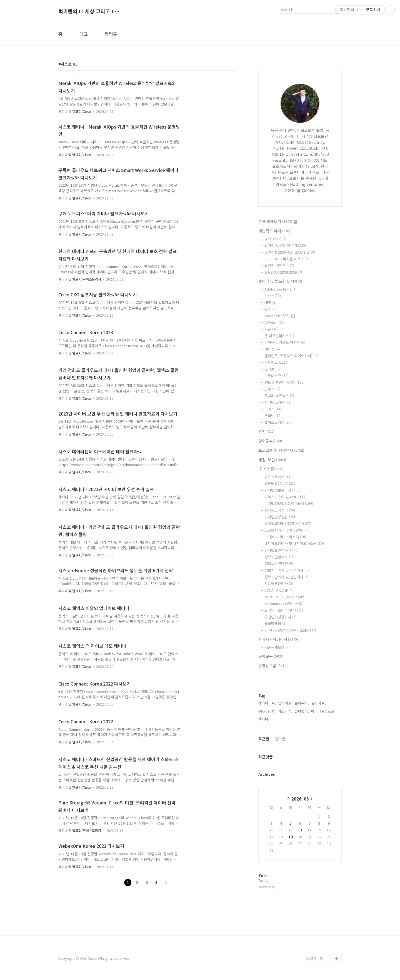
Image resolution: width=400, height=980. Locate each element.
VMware (275, 322)
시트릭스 (276, 362)
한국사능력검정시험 (278, 639)
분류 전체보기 (278, 221)
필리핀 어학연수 (279, 265)
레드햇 (273, 349)
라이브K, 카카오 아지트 (285, 342)
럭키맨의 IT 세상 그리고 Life (89, 11)
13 (300, 830)
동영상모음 (272, 666)
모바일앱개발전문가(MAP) (288, 523)
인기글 (280, 739)
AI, (274, 703)
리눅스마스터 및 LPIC (285, 497)
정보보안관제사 (279, 557)
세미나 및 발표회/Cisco (75, 111)
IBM (271, 309)
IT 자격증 (271, 469)
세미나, (264, 719)
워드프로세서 (278, 477)
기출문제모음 (278, 647)
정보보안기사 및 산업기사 (287, 577)
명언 (267, 431)
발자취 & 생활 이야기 (285, 245)
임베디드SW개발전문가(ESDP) (290, 630)
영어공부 (270, 441)
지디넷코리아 (278, 402)
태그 (84, 34)
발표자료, (319, 703)
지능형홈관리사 (279, 583)
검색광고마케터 (280, 510)
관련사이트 (315, 958)
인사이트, (285, 703)
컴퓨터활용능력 (280, 483)
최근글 (264, 739)
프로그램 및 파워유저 (281, 450)
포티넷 (273, 416)
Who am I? (276, 239)
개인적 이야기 (274, 231)
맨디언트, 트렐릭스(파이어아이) (292, 356)
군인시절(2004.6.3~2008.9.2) (290, 252)
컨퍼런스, (302, 711)
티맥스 (273, 409)
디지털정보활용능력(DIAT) (289, 503)
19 (291, 837)
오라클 (273, 369)
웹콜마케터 (275, 623)
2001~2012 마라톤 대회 (286, 259)
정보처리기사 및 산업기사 (287, 570)
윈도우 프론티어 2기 (284, 382)
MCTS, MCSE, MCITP (284, 597)
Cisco (273, 296)
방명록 (111, 34)
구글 (271, 329)
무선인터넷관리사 (280, 617)
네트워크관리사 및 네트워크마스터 (294, 543)
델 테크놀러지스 (279, 336)
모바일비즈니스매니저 (284, 610)
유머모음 (270, 656)
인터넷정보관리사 (282, 490)
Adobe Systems (282, 289)
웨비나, (264, 703)
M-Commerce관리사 (283, 603)
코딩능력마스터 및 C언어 (287, 530)
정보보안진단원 (279, 563)
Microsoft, (267, 711)
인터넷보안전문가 (281, 550)
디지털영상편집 (280, 517)
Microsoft (280, 316)
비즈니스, (285, 711)
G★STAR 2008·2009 (283, 272)
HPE (270, 302)
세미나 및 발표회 (280, 281)
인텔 (272, 389)
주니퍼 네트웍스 (279, 396)
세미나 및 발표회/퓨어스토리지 (80, 279)
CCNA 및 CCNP (280, 590)
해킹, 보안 (272, 460)
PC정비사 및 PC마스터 (285, 537)
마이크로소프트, (323, 711)
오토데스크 (276, 376)
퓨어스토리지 (278, 422)
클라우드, (302, 703)
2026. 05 (300, 799)
